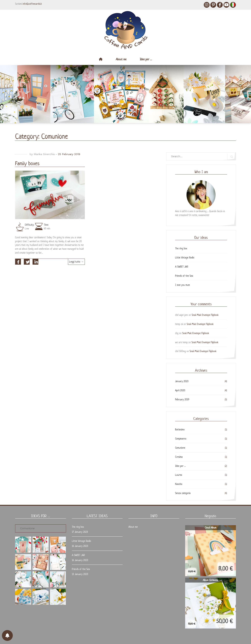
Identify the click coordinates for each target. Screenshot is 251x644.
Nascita (179, 484)
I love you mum (182, 285)
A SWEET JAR (182, 267)
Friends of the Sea (184, 276)
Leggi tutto (77, 262)
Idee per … (146, 59)
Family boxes (27, 163)
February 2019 (182, 399)
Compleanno (181, 439)
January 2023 (182, 381)
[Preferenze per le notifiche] (7, 635)
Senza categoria (183, 493)
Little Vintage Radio (185, 258)
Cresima (179, 457)
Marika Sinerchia (44, 154)
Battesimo (180, 429)
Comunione (180, 448)
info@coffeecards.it (32, 4)
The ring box (181, 248)
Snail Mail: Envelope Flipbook (205, 315)
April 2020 (180, 390)
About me (121, 59)
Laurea (179, 475)
